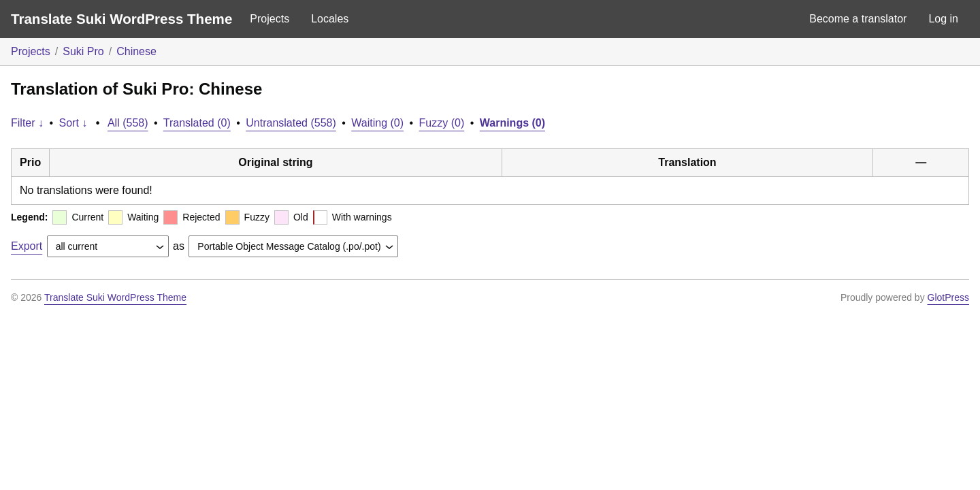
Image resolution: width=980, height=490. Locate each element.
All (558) (128, 123)
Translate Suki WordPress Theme (121, 19)
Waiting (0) (377, 123)
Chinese (136, 51)
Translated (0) (197, 123)
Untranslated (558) (291, 123)
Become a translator (858, 19)
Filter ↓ (27, 123)
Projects (269, 19)
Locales (330, 19)
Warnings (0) (512, 123)
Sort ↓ (73, 123)
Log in (943, 19)
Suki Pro (83, 51)
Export (27, 246)
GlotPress (948, 297)
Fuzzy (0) (442, 123)
